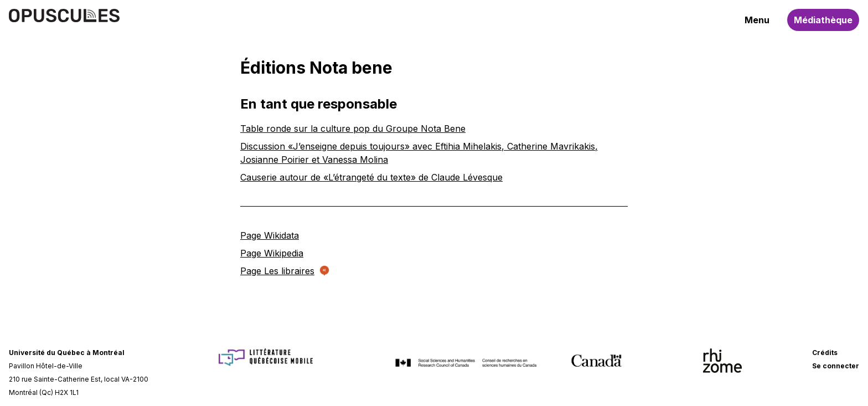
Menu (757, 20)
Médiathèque (823, 20)
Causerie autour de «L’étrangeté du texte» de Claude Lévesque (371, 177)
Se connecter (836, 366)
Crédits (825, 353)
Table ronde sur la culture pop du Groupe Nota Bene (353, 129)
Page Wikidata (270, 235)
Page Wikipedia (272, 253)
